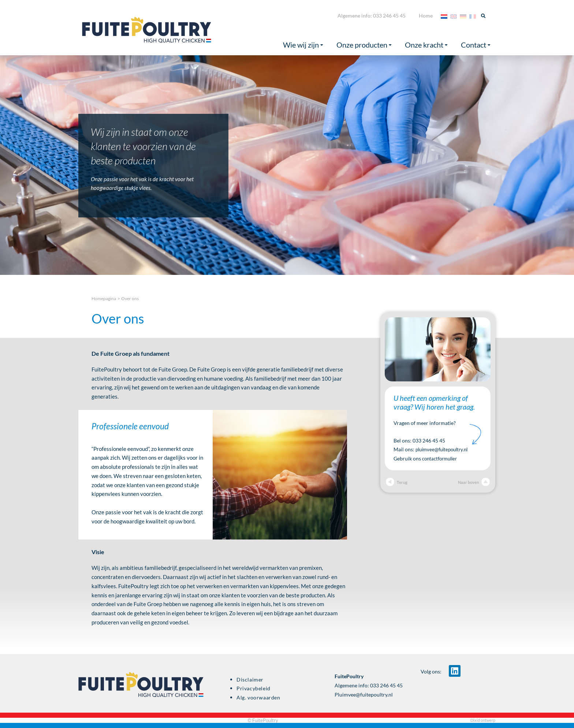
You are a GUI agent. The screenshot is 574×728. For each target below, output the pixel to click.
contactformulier (442, 459)
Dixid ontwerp (483, 720)
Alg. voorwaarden (258, 698)
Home (426, 16)
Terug (397, 482)
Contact (476, 45)
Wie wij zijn (303, 45)
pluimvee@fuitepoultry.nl (444, 449)
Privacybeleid (254, 688)
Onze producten (364, 45)
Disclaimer (250, 680)
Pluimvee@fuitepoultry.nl (364, 695)
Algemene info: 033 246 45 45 (372, 16)
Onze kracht (426, 45)
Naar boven (473, 482)
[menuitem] (444, 16)
